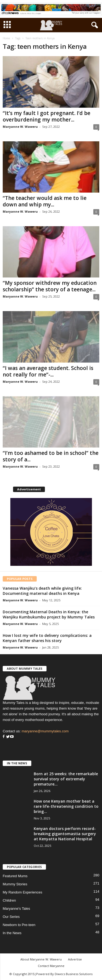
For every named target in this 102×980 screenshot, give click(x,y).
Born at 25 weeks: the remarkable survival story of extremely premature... (66, 779)
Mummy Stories (15, 884)
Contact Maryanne (51, 966)
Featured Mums (15, 876)
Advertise (75, 959)
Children (9, 900)
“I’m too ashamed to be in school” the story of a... (51, 456)
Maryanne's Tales (16, 909)
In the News (12, 933)
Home (6, 38)
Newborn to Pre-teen (19, 925)
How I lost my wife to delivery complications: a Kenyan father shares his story (47, 638)
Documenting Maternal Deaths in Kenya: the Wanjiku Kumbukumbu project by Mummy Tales (49, 614)
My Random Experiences (22, 892)
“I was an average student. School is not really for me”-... (48, 371)
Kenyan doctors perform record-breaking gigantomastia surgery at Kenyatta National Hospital (65, 834)
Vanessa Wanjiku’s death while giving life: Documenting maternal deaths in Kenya (42, 591)
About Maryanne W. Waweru (41, 959)
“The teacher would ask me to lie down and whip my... (45, 201)
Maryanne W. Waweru (20, 127)
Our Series (11, 917)
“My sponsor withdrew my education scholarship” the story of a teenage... (50, 286)
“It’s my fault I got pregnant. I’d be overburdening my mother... (47, 116)
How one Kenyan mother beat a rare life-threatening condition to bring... (66, 806)
